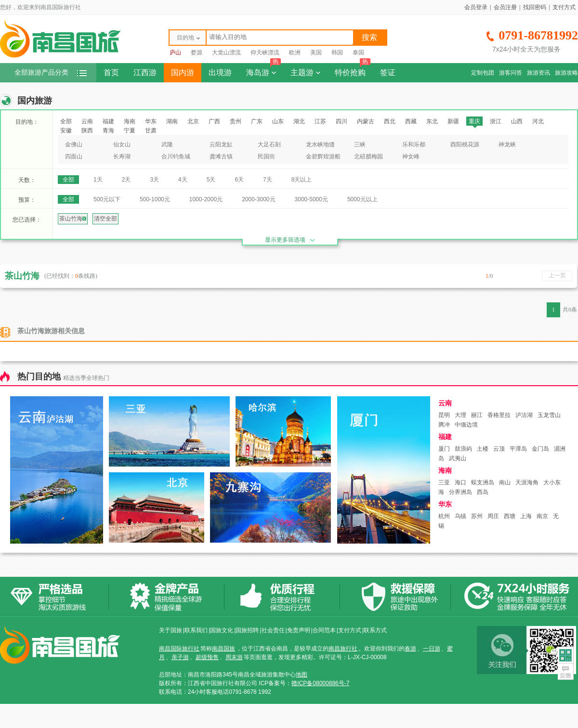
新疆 (453, 121)
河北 (538, 121)
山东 (278, 121)
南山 (505, 482)
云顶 (499, 449)
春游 (410, 649)
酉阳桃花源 (465, 144)
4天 (183, 180)
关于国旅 (171, 630)
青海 (108, 130)
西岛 (483, 492)
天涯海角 (527, 482)
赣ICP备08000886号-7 (320, 683)
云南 (87, 121)
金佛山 (74, 144)
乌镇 (460, 516)
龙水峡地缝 (320, 144)
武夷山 (458, 458)
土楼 (483, 449)
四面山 (74, 156)
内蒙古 (366, 121)
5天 (211, 180)
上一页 (557, 275)
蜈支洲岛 (483, 482)
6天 (239, 180)
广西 (214, 121)
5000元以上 (362, 199)
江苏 (320, 121)
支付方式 (564, 7)
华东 (151, 121)
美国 (316, 52)
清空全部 (105, 219)
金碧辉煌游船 (323, 156)
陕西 (87, 130)
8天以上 (302, 180)
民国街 (266, 156)
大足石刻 (269, 144)
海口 (460, 482)
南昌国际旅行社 (179, 649)
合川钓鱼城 (176, 156)
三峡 (360, 144)
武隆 (167, 144)
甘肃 (151, 130)
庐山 (175, 52)
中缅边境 (466, 425)
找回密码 (535, 7)
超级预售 (207, 657)
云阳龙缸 (221, 144)
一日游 (432, 649)
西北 (390, 121)
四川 (342, 121)
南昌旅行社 (343, 649)
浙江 (496, 121)
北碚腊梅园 (368, 156)
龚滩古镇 (221, 156)
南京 (542, 516)
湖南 (172, 121)
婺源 (197, 52)
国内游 (183, 72)
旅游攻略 (566, 73)
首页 (111, 72)
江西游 (145, 72)
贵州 (236, 121)
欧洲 (295, 52)
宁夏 (130, 130)
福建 (108, 121)
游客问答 (511, 73)
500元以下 (107, 199)
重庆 (474, 121)
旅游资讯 (539, 73)
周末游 (234, 657)
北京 (193, 121)
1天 (98, 180)
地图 (302, 675)
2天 (126, 180)
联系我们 (196, 630)
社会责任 (273, 630)
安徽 (66, 130)
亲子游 (180, 657)
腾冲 (444, 425)
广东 (257, 121)
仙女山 (122, 144)
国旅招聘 (247, 630)
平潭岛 (518, 449)
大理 (460, 415)
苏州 (477, 516)
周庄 (493, 516)
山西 (517, 121)
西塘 (510, 516)
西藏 (411, 121)
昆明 (444, 415)
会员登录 (476, 7)
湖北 (299, 121)
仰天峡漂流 (265, 52)
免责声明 (299, 630)
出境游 (220, 72)
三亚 (444, 482)
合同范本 (324, 630)
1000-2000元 (206, 199)
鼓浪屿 (463, 449)
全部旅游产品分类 (51, 72)
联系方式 (375, 630)
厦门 (444, 449)
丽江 (477, 415)
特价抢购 (353, 70)
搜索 (369, 37)
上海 (526, 516)
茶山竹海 (73, 219)
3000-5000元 (311, 199)
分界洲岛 (460, 492)
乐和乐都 (414, 144)
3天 (154, 180)
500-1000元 (155, 199)
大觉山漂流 (226, 52)
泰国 (358, 52)
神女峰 (411, 156)
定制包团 (483, 73)
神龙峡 (507, 144)
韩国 (337, 52)
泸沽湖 (524, 415)
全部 (66, 121)
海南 (130, 121)
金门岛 (540, 449)
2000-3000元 (258, 199)
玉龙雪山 (549, 415)
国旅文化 (222, 630)
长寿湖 (122, 156)
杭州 (444, 516)
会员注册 (505, 7)
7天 (268, 180)
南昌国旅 (223, 649)
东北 (432, 121)
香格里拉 (499, 415)
